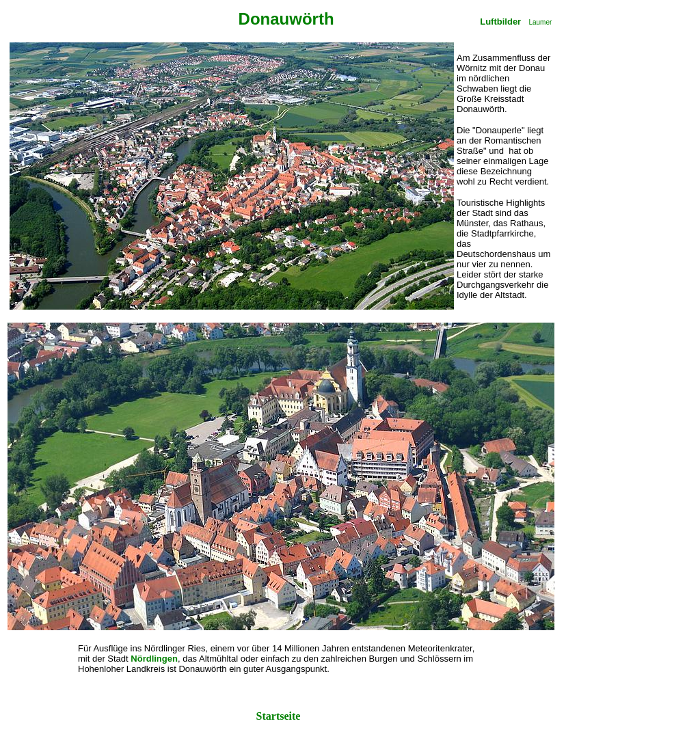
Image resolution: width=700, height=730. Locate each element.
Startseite (280, 716)
